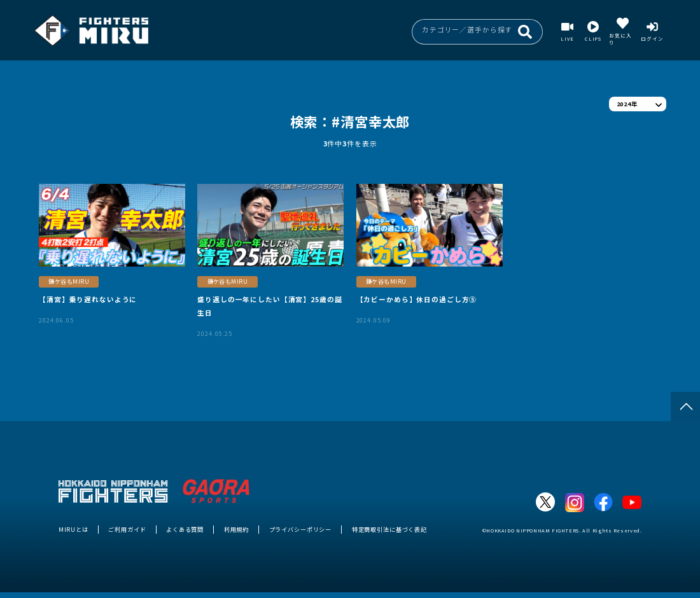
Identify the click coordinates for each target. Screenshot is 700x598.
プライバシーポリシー (301, 529)
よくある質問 (185, 529)
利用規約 (236, 529)
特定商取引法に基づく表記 (389, 529)
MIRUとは (73, 529)
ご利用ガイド (127, 529)
